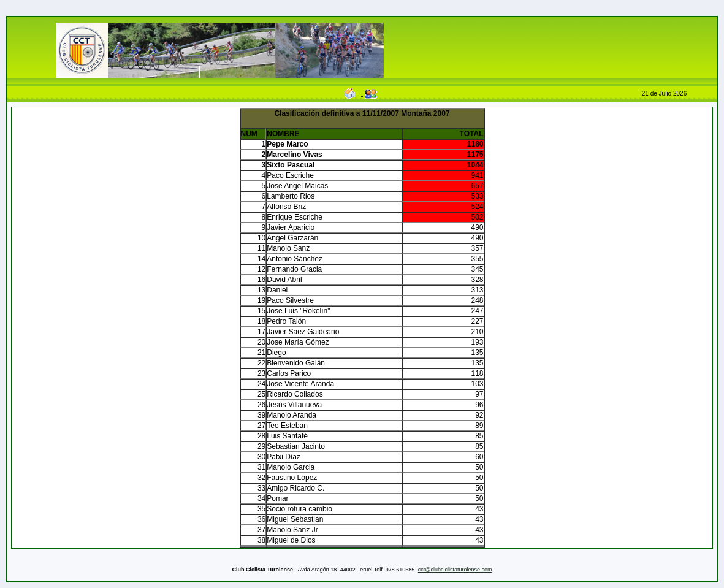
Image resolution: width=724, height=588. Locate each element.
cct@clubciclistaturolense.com (455, 570)
